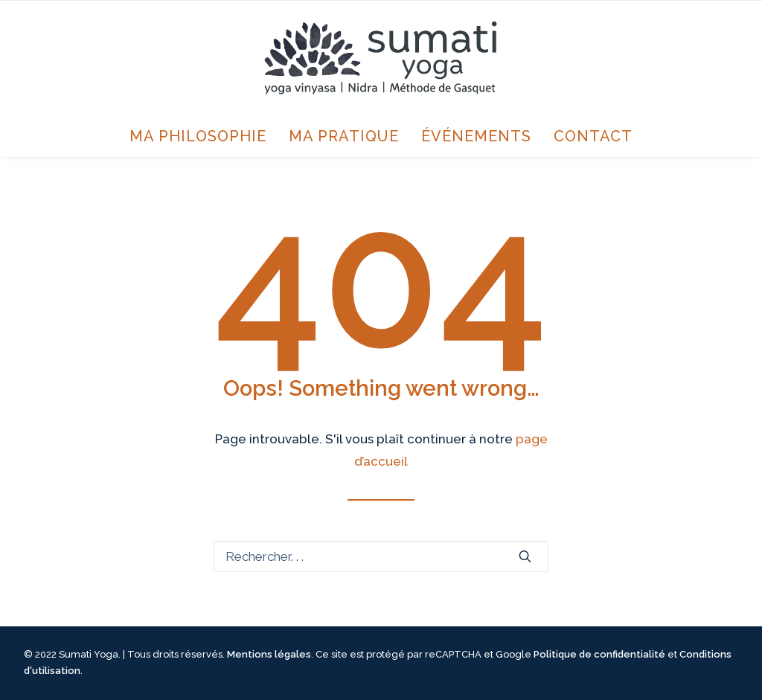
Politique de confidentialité (599, 654)
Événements (476, 136)
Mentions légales (269, 654)
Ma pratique (344, 136)
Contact (593, 136)
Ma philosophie (198, 136)
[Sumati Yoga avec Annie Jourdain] (381, 58)
